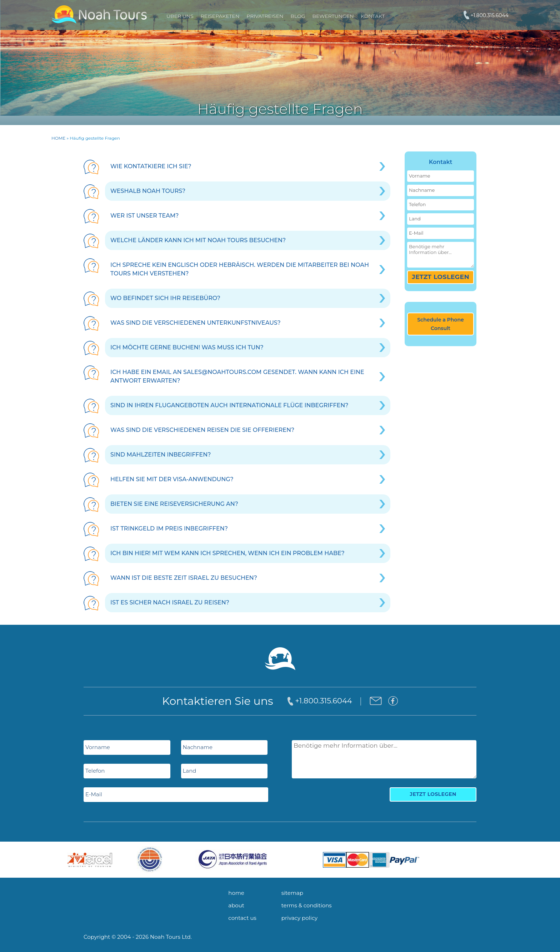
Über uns (180, 16)
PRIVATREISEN (265, 16)
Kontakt (373, 16)
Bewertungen (333, 16)
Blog (298, 16)
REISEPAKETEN (220, 16)
